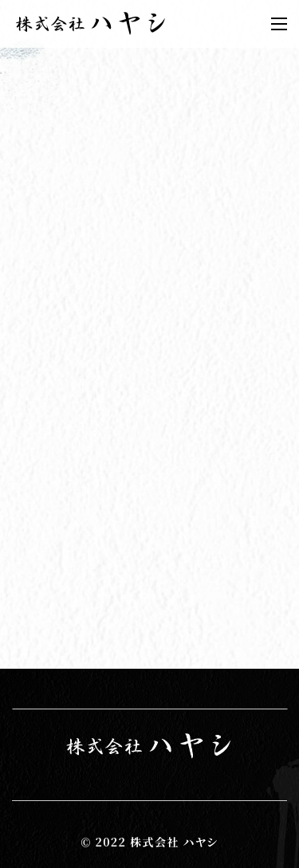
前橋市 (22, 346)
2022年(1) (37, 479)
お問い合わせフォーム (70, 636)
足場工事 (30, 433)
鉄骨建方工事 (44, 369)
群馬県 (22, 325)
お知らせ (29, 279)
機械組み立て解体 (58, 412)
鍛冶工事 (30, 390)
